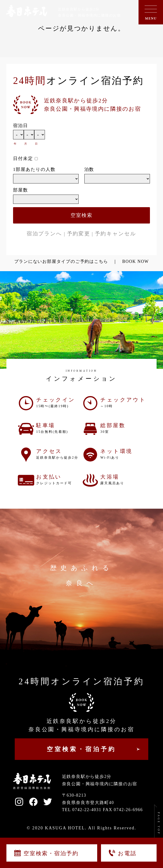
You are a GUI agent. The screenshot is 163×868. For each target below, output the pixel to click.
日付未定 (23, 158)
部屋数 (21, 190)
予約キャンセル (115, 234)
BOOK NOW (136, 261)
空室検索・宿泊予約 (46, 853)
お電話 (123, 853)
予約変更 (79, 234)
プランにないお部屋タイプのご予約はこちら (61, 261)
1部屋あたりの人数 (34, 169)
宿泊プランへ (44, 234)
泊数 (89, 169)
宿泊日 (21, 126)
